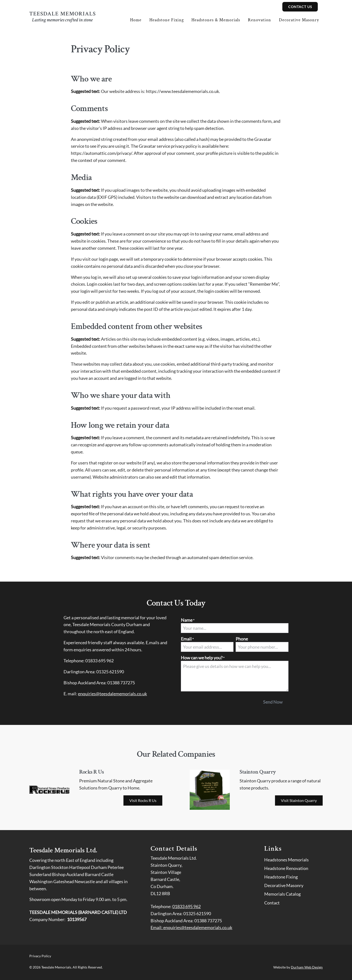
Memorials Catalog (282, 894)
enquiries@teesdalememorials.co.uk (112, 694)
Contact (272, 903)
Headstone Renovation (286, 868)
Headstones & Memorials (216, 20)
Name (188, 620)
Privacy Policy (40, 956)
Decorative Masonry (299, 20)
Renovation (259, 20)
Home (136, 20)
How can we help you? (203, 658)
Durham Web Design (307, 967)
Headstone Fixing (167, 20)
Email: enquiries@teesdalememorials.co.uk (191, 927)
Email (187, 639)
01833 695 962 (187, 906)
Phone (242, 639)
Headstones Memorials (286, 860)
